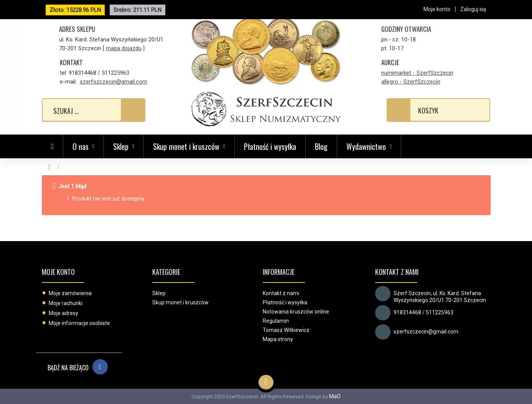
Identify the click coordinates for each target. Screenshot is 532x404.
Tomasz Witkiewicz (286, 330)
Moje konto (58, 272)
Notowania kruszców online (296, 312)
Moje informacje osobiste (79, 323)
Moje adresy (63, 313)
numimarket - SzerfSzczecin (417, 73)
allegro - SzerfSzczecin (411, 82)
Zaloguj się (473, 9)
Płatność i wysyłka (270, 146)
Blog (321, 146)
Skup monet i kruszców (180, 302)
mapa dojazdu (124, 48)
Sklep (159, 293)
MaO (335, 396)
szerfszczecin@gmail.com (114, 82)
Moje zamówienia (70, 293)
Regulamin (276, 321)
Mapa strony (278, 339)
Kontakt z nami (281, 293)
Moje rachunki (66, 303)
